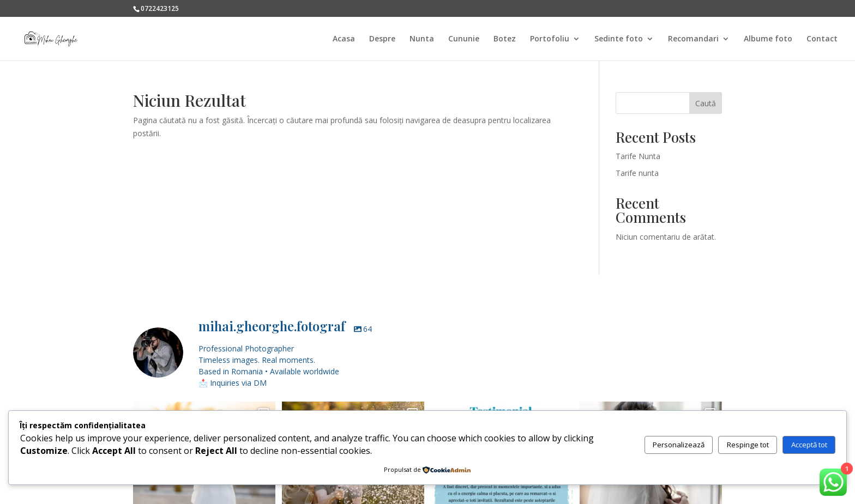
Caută (706, 103)
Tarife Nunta (638, 156)
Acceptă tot (809, 445)
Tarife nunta (637, 173)
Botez (505, 39)
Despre (382, 39)
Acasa (344, 39)
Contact (822, 39)
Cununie (464, 39)
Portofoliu (550, 39)
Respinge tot (748, 445)
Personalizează (679, 445)
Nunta (422, 39)
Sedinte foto (619, 39)
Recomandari (693, 39)
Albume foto (768, 39)
